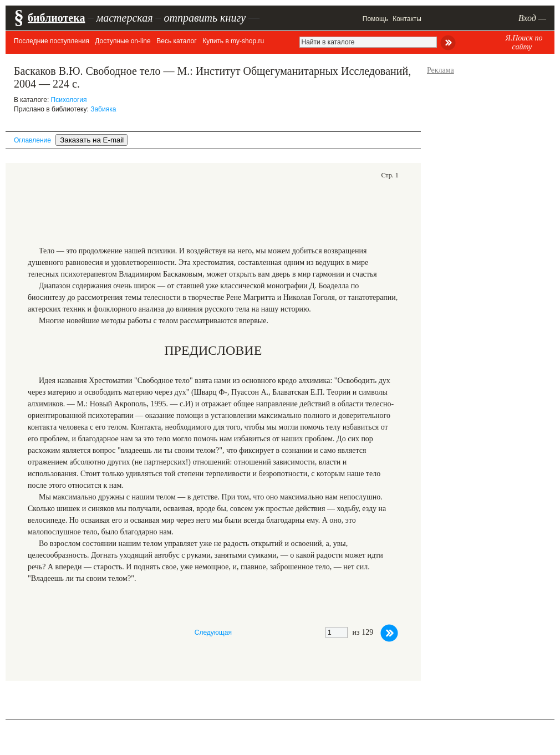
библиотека (56, 18)
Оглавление (32, 140)
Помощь (375, 19)
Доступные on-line (123, 41)
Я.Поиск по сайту (524, 42)
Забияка (103, 109)
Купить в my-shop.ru (233, 41)
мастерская (124, 18)
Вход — (532, 18)
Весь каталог (176, 41)
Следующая (213, 632)
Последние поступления (52, 41)
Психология (69, 100)
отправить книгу (205, 18)
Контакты (407, 19)
